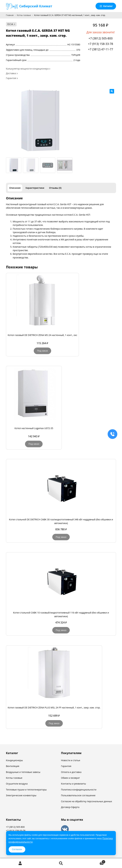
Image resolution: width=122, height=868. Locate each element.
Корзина (93, 861)
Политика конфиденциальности (79, 790)
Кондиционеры (14, 760)
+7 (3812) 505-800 (100, 38)
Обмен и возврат (70, 778)
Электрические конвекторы (21, 795)
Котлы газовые (24, 15)
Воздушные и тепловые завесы (23, 772)
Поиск (61, 863)
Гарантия (11, 78)
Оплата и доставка (71, 772)
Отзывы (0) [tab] (55, 188)
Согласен (17, 849)
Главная (10, 15)
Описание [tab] (15, 188)
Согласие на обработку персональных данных (86, 801)
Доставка (11, 73)
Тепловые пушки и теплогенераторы (26, 790)
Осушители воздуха (17, 784)
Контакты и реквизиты (74, 784)
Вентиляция (13, 766)
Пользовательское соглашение (78, 795)
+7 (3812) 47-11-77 (101, 49)
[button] (112, 91)
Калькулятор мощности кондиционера (27, 69)
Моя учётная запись (20, 863)
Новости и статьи (71, 760)
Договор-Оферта (70, 807)
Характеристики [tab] (35, 188)
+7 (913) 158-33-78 (101, 44)
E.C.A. (10, 24)
